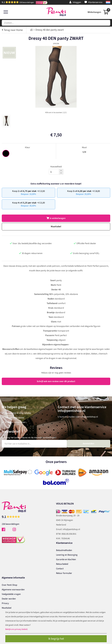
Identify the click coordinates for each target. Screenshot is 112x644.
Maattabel (56, 227)
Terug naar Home (12, 30)
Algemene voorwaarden (13, 590)
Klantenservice (93, 2)
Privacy (5, 603)
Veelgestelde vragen (11, 594)
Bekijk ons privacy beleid (16, 629)
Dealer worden (9, 599)
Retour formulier (64, 573)
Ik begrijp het (56, 639)
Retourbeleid (62, 564)
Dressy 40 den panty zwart (50, 30)
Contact (60, 569)
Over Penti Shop (9, 585)
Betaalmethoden (64, 550)
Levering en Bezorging (67, 555)
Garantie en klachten (66, 559)
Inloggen (75, 2)
